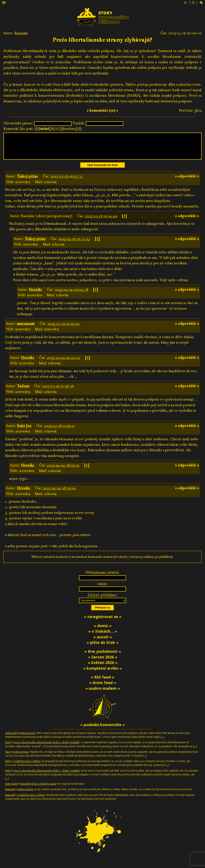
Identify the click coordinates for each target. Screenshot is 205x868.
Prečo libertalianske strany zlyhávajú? (102, 40)
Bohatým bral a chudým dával (38, 789)
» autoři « (103, 642)
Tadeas (23, 391)
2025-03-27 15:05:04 (64, 329)
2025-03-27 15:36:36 (58, 391)
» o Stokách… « (103, 636)
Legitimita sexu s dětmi (27, 766)
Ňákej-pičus (27, 181)
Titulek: (79, 123)
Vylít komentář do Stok (102, 170)
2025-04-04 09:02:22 (64, 363)
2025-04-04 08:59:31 (63, 470)
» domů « (103, 631)
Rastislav (21, 33)
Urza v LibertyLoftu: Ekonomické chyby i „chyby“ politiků (46, 747)
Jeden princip (27, 738)
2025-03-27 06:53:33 (67, 181)
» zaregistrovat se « (103, 622)
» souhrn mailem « (103, 693)
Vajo (8, 757)
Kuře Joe (24, 431)
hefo (8, 747)
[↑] (124, 221)
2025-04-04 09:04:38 (71, 295)
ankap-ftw (11, 738)
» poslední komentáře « (102, 730)
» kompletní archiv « (102, 673)
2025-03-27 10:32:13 (74, 244)
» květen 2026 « (103, 668)
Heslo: (103, 589)
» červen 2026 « (103, 662)
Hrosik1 (35, 295)
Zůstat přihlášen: (102, 600)
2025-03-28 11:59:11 (59, 431)
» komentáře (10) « (102, 110)
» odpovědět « (187, 181)
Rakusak (10, 794)
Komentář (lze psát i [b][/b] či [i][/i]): (43, 129)
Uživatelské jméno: (18, 123)
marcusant (26, 329)
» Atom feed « (103, 688)
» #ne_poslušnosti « (103, 656)
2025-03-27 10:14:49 (101, 221)
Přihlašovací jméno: (103, 577)
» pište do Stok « (102, 647)
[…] (162, 742)
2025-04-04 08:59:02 (59, 493)
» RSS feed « (102, 682)
